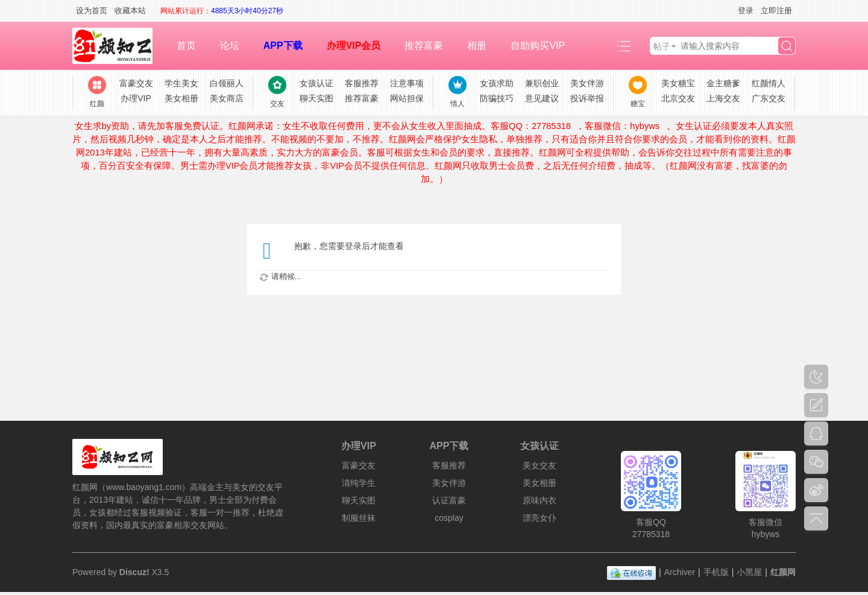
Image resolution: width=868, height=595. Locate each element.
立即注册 (776, 11)
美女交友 (539, 465)
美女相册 (181, 98)
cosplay (449, 518)
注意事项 (407, 83)
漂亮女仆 (539, 518)
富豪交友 (136, 83)
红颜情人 (769, 83)
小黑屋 (749, 572)
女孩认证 (316, 83)
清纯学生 (359, 483)
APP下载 (283, 46)
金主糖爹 (723, 83)
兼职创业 (542, 83)
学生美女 (181, 83)
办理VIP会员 (354, 46)
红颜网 (783, 572)
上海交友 (723, 98)
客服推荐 (362, 83)
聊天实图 (316, 98)
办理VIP (136, 98)
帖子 (662, 46)
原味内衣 (539, 500)
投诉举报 (587, 98)
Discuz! (134, 572)
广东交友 (769, 98)
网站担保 (407, 98)
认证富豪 (449, 500)
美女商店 (227, 98)
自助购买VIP (538, 46)
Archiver (680, 572)
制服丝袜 (359, 518)
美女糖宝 (678, 83)
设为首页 (92, 11)
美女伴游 (587, 83)
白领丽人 (227, 83)
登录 (746, 11)
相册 (477, 46)
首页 (186, 46)
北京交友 (678, 98)
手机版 (716, 572)
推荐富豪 (424, 46)
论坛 (230, 46)
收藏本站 (130, 11)
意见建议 (542, 98)
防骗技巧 (497, 98)
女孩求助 (497, 83)
